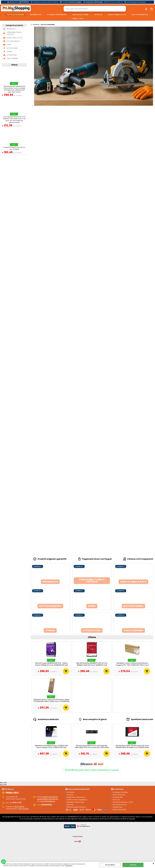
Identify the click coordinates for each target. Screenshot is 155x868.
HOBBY (9, 45)
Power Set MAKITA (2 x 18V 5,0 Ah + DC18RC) (14, 148)
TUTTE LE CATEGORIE (16, 15)
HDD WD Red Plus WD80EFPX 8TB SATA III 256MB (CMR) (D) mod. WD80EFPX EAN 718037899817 (92, 665)
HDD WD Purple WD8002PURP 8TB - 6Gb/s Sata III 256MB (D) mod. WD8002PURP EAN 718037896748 (51, 665)
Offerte (14, 65)
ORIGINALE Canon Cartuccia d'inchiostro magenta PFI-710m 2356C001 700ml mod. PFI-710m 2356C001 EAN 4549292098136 (132, 665)
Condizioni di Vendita (120, 792)
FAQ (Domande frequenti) (76, 807)
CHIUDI (153, 864)
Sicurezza (116, 800)
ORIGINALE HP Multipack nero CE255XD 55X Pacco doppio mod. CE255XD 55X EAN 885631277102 (51, 748)
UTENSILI (9, 52)
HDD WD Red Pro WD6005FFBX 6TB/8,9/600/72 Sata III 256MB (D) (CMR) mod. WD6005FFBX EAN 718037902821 (14, 89)
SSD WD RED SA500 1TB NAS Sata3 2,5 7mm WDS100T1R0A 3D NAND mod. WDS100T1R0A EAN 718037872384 (132, 748)
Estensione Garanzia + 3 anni (123, 802)
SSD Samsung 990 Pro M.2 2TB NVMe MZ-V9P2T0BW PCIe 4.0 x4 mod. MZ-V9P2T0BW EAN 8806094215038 (92, 748)
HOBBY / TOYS (77, 19)
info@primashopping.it (50, 797)
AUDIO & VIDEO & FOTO (15, 38)
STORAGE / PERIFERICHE (57, 15)
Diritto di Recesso (119, 795)
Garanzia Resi (117, 797)
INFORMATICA (36, 15)
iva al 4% (70, 805)
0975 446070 (19, 807)
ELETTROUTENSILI (12, 48)
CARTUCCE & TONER (80, 15)
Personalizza (110, 865)
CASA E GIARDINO (12, 58)
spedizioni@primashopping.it (48, 799)
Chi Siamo (70, 792)
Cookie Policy (69, 866)
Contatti (70, 795)
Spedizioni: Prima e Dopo (75, 802)
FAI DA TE (98, 15)
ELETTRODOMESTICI (140, 15)
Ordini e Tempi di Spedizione (77, 800)
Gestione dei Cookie (119, 810)
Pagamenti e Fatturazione (76, 797)
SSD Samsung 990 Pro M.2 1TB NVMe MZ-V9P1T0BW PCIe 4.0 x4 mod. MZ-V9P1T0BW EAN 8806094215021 (14, 120)
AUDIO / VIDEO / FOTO (117, 15)
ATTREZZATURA (12, 55)
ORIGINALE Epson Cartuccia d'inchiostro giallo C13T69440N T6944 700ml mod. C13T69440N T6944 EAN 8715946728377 (51, 701)
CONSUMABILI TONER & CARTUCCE (14, 33)
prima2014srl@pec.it (48, 801)
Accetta (133, 865)
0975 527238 (24, 809)
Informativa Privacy (120, 805)
